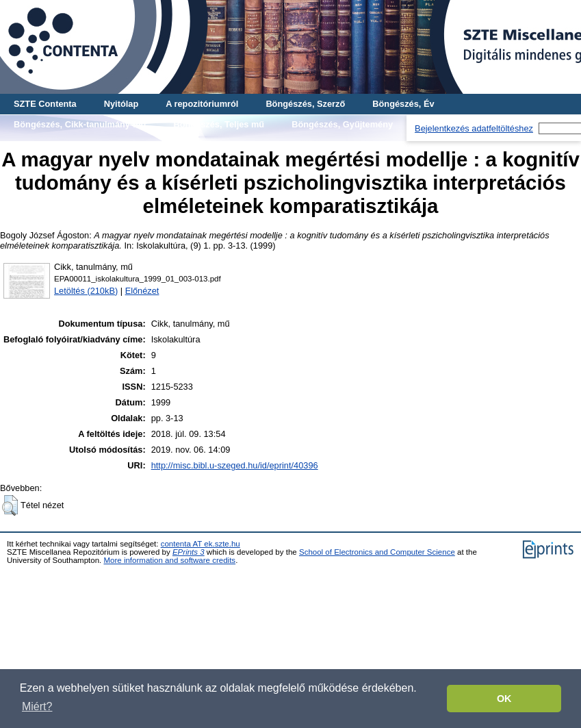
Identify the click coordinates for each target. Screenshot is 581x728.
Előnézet (142, 291)
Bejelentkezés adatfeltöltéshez (474, 128)
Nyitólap (121, 104)
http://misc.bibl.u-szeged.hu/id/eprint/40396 (235, 465)
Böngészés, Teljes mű (219, 124)
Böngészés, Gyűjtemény (342, 124)
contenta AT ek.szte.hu (201, 544)
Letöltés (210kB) (86, 291)
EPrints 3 (189, 552)
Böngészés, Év (403, 104)
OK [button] (504, 699)
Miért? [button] (37, 706)
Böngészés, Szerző (305, 104)
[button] (10, 505)
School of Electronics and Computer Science (377, 552)
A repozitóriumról (202, 104)
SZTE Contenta (45, 104)
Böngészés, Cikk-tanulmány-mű (80, 124)
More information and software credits (169, 560)
